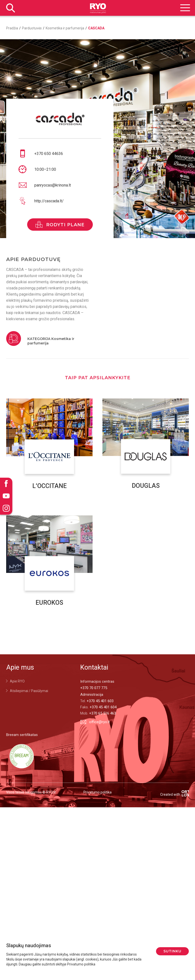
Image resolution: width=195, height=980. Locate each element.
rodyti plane (60, 225)
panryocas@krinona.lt (53, 185)
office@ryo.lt (95, 722)
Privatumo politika (97, 792)
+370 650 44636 (49, 154)
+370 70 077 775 (94, 688)
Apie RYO (17, 681)
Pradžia (12, 28)
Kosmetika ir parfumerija (65, 28)
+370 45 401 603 (100, 701)
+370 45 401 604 (103, 707)
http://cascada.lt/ (49, 201)
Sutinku (172, 951)
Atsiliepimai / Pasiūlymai (29, 691)
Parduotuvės (32, 28)
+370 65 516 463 (103, 713)
